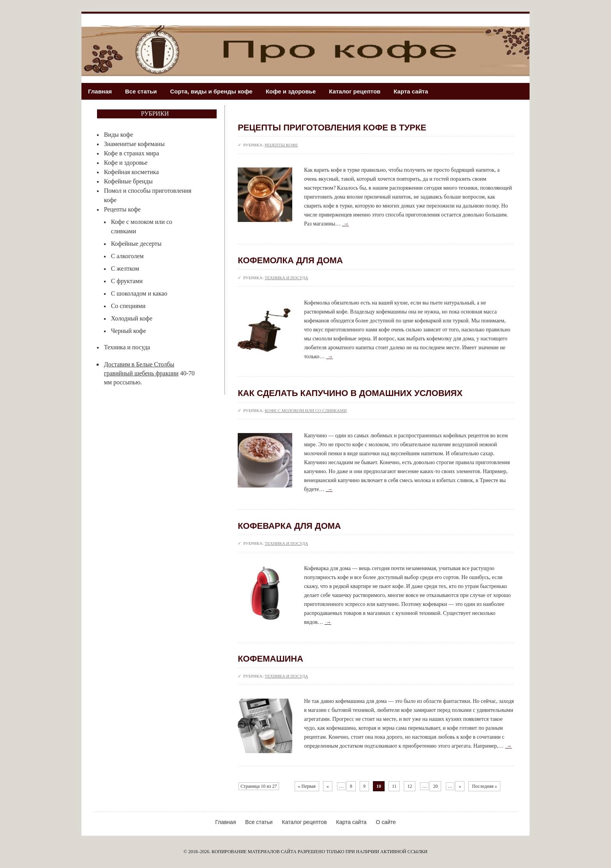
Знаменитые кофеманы (134, 144)
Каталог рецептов (355, 91)
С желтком (125, 268)
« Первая (307, 786)
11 (394, 786)
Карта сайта (411, 91)
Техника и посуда (127, 347)
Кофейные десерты (136, 244)
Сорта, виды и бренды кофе (211, 91)
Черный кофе (129, 331)
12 (410, 786)
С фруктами (127, 281)
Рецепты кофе (122, 209)
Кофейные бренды (128, 181)
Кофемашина (270, 659)
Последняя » (484, 786)
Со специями (128, 306)
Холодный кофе (132, 318)
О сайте (386, 822)
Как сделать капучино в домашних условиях (350, 393)
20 (435, 786)
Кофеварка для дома (289, 526)
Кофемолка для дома (290, 260)
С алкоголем (127, 256)
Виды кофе (119, 135)
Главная (100, 91)
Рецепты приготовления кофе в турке (332, 128)
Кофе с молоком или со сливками (305, 410)
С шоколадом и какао (139, 293)
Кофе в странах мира (132, 153)
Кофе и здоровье (291, 91)
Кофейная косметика (132, 172)
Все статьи (141, 91)
